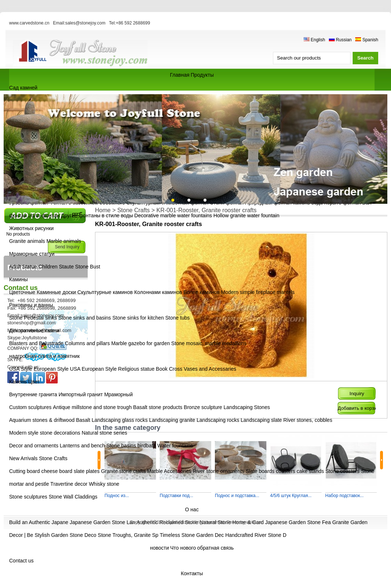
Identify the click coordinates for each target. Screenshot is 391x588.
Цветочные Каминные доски (43, 292)
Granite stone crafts (123, 471)
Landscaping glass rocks (120, 420)
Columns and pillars (88, 343)
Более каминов (202, 292)
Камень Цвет (24, 382)
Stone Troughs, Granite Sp (128, 535)
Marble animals (64, 241)
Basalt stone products (158, 407)
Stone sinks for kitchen (138, 318)
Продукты (202, 75)
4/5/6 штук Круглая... (291, 496)
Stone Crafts (53, 458)
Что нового (183, 548)
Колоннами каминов (159, 292)
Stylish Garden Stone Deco (66, 535)
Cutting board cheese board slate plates (54, 471)
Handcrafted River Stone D (256, 535)
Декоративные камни (34, 331)
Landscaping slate (261, 420)
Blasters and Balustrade (36, 343)
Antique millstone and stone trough (92, 407)
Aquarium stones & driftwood (42, 420)
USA (75, 369)
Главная (180, 75)
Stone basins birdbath (131, 446)
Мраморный (118, 394)
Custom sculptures (30, 407)
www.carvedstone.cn (29, 23)
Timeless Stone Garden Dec (192, 535)
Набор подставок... (344, 496)
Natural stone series (104, 433)
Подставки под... (176, 496)
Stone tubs (177, 318)
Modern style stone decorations (45, 433)
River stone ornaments (219, 471)
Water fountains (175, 446)
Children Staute (56, 267)
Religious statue (136, 369)
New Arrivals (23, 458)
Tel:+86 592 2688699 (129, 23)
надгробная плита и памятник (44, 356)
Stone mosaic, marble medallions (209, 343)
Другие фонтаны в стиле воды (97, 215)
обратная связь (215, 548)
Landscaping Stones (247, 407)
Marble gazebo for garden (140, 343)
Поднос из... (117, 496)
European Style (51, 369)
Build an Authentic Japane (39, 522)
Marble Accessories (169, 471)
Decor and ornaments (34, 446)
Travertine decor (69, 484)
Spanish (367, 40)
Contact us (21, 561)
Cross (176, 369)
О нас (192, 509)
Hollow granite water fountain (246, 215)
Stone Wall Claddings (73, 497)
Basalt (83, 420)
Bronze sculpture (203, 407)
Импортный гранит (81, 394)
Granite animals (27, 241)
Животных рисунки (31, 228)
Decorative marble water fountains (173, 215)
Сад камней (23, 88)
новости (160, 548)
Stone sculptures (28, 497)
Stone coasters (342, 471)
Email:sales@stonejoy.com (79, 23)
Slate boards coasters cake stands (285, 471)
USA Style (21, 369)
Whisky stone (104, 484)
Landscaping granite (172, 420)
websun (253, 522)
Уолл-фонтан (45, 215)
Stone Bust (88, 267)
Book (162, 369)
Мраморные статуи (32, 254)
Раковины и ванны (31, 305)
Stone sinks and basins (85, 318)
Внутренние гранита (33, 394)
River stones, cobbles (308, 420)
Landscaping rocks (218, 420)
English (314, 40)
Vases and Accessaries (210, 369)
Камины (18, 279)
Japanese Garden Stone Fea (298, 522)
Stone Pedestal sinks (33, 318)
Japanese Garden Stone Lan (103, 522)
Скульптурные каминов (106, 292)
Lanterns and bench (83, 446)
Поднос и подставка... (237, 496)
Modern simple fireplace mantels (258, 292)
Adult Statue (23, 267)
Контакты (192, 573)
